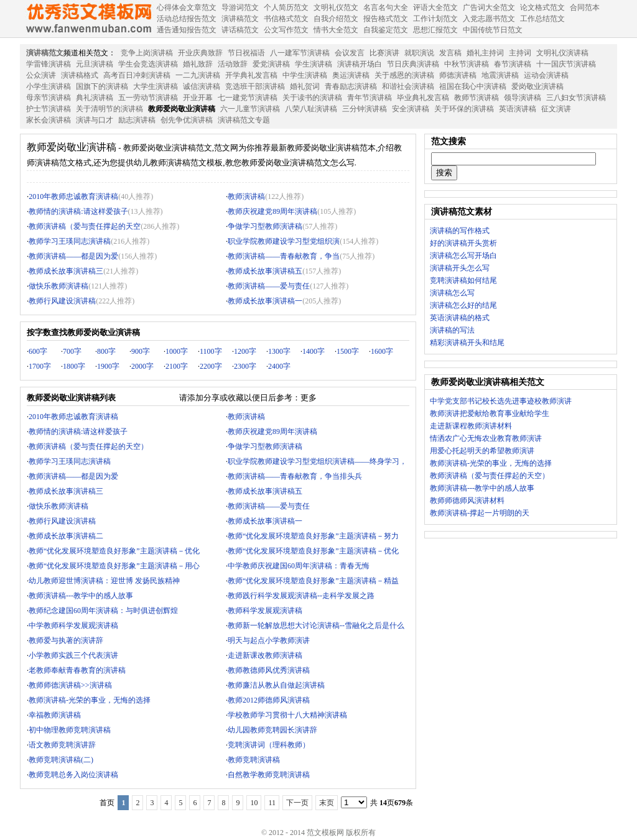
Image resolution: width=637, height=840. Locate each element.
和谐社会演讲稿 (408, 86)
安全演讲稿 (411, 109)
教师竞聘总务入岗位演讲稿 (73, 775)
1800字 (74, 366)
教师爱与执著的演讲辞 (66, 640)
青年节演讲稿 (370, 98)
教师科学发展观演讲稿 (265, 611)
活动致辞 (233, 64)
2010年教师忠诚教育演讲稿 (73, 196)
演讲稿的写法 (452, 330)
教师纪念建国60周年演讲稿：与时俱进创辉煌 (103, 611)
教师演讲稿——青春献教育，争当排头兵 (295, 476)
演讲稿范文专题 (244, 120)
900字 (141, 351)
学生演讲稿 (314, 64)
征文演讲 (556, 109)
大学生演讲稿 (156, 86)
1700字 (40, 366)
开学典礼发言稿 (251, 75)
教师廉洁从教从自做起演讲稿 (276, 685)
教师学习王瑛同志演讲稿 (70, 241)
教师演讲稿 (246, 196)
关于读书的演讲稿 (312, 98)
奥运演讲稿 (351, 75)
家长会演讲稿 (49, 120)
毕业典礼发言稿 (423, 98)
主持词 (520, 53)
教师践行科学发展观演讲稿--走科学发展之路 (301, 596)
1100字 (211, 351)
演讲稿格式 (80, 75)
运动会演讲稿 (546, 75)
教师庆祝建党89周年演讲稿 (272, 211)
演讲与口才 (95, 120)
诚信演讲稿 (202, 86)
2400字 (279, 366)
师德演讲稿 (458, 75)
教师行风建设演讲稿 (62, 301)
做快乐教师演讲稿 (58, 286)
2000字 (142, 366)
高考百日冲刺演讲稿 (137, 75)
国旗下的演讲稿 (102, 86)
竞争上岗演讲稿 (147, 53)
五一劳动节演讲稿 (148, 98)
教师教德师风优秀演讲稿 (269, 670)
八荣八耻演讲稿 (311, 109)
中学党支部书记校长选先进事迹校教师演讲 (501, 401)
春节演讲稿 (513, 64)
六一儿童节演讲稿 (250, 109)
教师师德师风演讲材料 (467, 501)
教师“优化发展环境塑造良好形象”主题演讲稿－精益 (313, 581)
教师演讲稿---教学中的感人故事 (81, 596)
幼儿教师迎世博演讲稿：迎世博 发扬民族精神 (104, 581)
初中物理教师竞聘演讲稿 (70, 730)
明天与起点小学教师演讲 (269, 640)
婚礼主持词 (485, 53)
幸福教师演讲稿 (55, 715)
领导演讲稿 (523, 98)
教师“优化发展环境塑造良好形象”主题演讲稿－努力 (313, 536)
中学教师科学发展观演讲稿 (73, 625)
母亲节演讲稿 (49, 98)
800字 (106, 351)
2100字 (177, 366)
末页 (327, 803)
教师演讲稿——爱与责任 (269, 286)
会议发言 (350, 53)
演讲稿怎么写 (452, 293)
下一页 (297, 803)
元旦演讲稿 (95, 64)
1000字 (177, 351)
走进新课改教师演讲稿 (265, 655)
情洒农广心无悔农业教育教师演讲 (486, 438)
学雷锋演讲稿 (49, 64)
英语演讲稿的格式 (460, 318)
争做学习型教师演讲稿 (265, 226)
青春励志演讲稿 (351, 86)
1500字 (348, 351)
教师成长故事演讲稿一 (265, 301)
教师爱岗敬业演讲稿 (182, 109)
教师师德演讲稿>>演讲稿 (70, 685)
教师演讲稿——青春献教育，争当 (284, 256)
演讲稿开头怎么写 (460, 268)
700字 (72, 351)
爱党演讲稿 (271, 64)
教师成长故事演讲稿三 (66, 271)
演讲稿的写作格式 (460, 231)
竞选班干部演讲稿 (255, 86)
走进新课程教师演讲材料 (471, 426)
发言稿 (450, 53)
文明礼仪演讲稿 (562, 53)
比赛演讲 (384, 53)
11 (272, 803)
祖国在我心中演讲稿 (473, 86)
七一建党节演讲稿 (248, 98)
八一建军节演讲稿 (300, 53)
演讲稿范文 (45, 53)
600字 (38, 351)
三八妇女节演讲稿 (576, 98)
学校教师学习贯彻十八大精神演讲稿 (287, 715)
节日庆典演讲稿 (413, 64)
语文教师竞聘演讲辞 (62, 745)
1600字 (382, 351)
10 (254, 803)
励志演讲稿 (137, 120)
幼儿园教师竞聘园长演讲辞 (272, 730)
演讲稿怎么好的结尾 (463, 305)
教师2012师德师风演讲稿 (269, 700)
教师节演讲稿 (477, 98)
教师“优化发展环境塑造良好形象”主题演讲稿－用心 (114, 566)
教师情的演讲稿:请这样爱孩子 (78, 211)
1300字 (279, 351)
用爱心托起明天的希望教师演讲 (482, 451)
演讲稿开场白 (360, 64)
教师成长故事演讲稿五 (265, 271)
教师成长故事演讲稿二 (66, 536)
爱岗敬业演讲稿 (537, 86)
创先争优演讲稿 (187, 120)
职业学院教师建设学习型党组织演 (284, 241)
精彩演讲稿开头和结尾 (467, 343)
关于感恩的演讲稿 (404, 75)
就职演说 (419, 53)
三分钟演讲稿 (365, 109)
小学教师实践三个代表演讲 (73, 655)
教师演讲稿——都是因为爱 (73, 256)
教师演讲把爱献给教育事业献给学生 (490, 413)
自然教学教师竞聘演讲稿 (269, 775)
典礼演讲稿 (95, 98)
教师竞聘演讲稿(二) (61, 760)
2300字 (245, 366)
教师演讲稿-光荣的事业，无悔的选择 (90, 700)
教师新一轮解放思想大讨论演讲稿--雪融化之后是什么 (316, 625)
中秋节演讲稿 (467, 64)
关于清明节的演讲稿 (109, 109)
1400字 (314, 351)
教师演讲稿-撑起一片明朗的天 (480, 513)
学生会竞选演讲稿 (148, 64)
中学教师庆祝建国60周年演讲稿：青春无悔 (299, 566)
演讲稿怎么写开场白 (463, 256)
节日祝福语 (246, 53)
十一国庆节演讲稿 (566, 64)
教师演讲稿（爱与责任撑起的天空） (88, 446)
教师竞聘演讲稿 (254, 760)
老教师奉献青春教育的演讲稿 (77, 670)
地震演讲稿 (500, 75)
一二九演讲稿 (198, 75)
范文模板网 (88, 19)
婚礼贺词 (305, 86)
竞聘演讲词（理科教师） (269, 745)
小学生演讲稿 (49, 86)
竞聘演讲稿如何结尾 (463, 280)
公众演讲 (41, 75)
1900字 (108, 366)
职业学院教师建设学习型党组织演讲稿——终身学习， (317, 461)
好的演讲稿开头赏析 (463, 243)
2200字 (211, 366)
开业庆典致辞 (200, 53)
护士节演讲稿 (49, 109)
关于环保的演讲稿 (464, 109)
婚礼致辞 (198, 64)
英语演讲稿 (518, 109)
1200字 (245, 351)
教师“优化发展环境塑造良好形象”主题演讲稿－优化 (114, 551)
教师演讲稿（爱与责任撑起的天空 (85, 226)
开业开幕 (198, 98)
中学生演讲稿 (305, 75)
